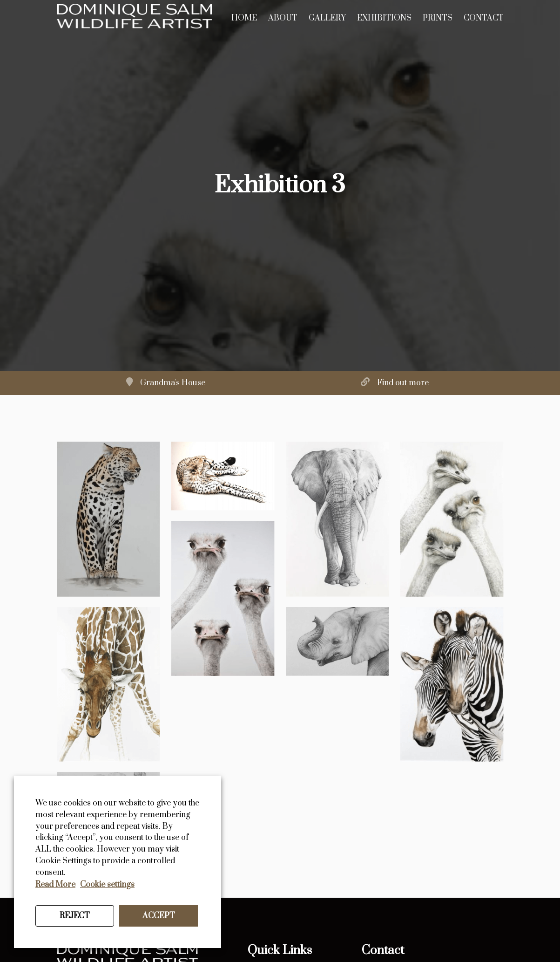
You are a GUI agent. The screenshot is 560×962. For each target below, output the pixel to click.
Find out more (403, 383)
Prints (438, 18)
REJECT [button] (75, 916)
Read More (55, 885)
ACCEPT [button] (159, 916)
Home (244, 18)
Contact (484, 18)
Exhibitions (384, 18)
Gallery (327, 18)
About (283, 18)
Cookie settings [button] (107, 885)
